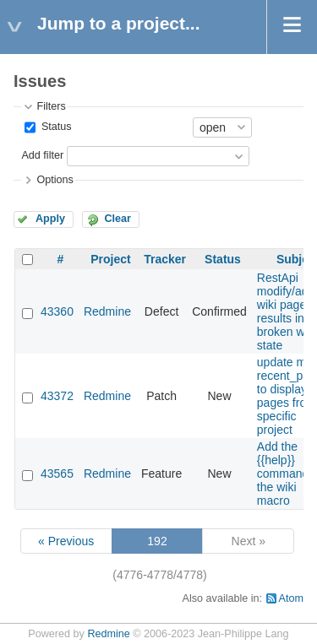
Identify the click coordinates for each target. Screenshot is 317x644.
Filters (51, 106)
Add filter (42, 155)
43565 (57, 474)
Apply (50, 219)
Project (110, 259)
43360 (57, 311)
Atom (291, 598)
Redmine (107, 311)
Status (55, 127)
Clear (118, 219)
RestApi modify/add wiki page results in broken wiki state (287, 311)
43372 (57, 396)
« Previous (66, 541)
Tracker (165, 259)
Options (55, 180)
